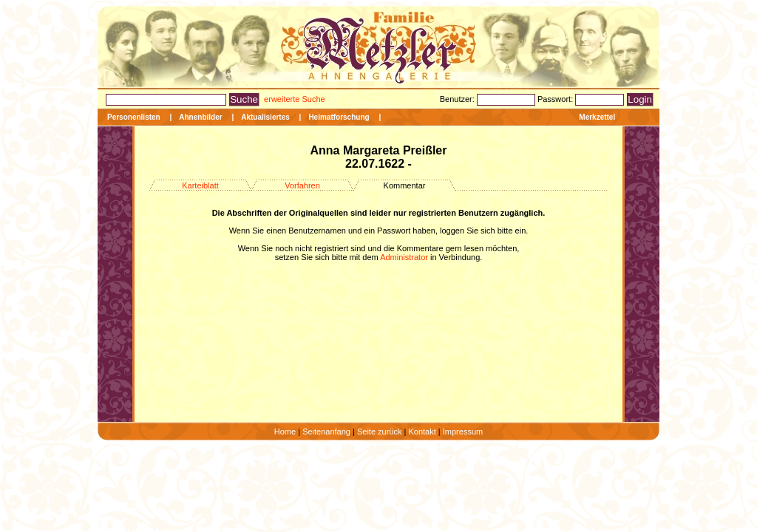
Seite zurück (380, 432)
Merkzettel (597, 117)
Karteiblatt (200, 185)
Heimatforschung (339, 117)
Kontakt (422, 432)
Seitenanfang (326, 432)
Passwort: (556, 99)
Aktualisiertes (265, 117)
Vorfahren (302, 185)
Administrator (404, 257)
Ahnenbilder (200, 117)
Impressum (463, 432)
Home (285, 432)
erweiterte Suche (295, 99)
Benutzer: (458, 99)
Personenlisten (134, 117)
